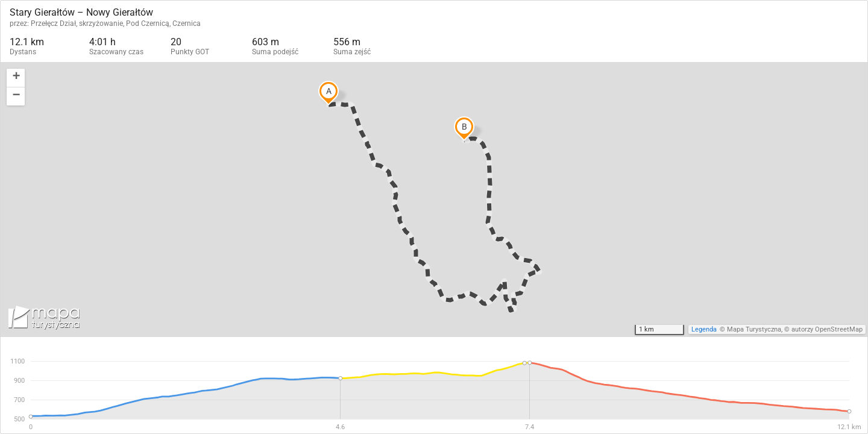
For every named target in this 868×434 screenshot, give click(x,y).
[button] (16, 78)
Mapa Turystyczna (754, 329)
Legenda (704, 329)
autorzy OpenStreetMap (827, 329)
